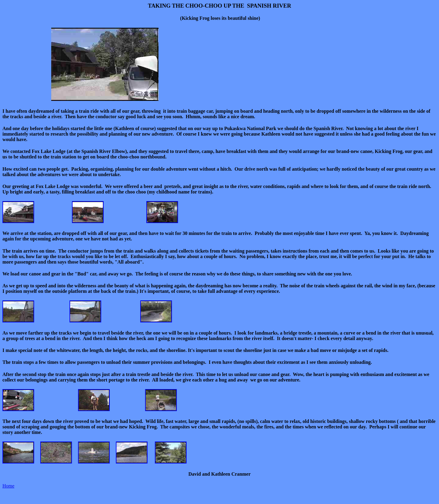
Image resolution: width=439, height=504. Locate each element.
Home (8, 486)
